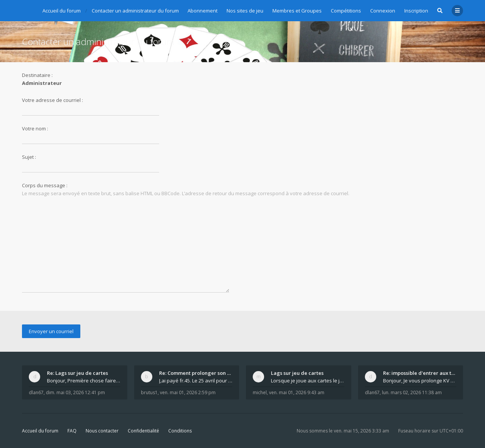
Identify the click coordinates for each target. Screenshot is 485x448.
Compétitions (346, 11)
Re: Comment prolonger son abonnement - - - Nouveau (196, 373)
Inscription (416, 11)
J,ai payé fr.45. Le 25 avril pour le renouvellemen (196, 381)
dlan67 (36, 392)
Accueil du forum (40, 431)
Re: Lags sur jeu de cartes (77, 373)
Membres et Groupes (297, 11)
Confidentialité (143, 431)
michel (260, 392)
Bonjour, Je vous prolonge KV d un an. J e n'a (420, 381)
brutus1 (149, 392)
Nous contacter (102, 431)
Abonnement (203, 11)
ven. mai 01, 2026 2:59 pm (188, 392)
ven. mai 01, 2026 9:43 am (297, 392)
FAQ (72, 431)
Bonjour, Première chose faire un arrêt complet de (84, 381)
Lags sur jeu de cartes (297, 373)
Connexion (383, 11)
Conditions (180, 431)
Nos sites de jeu (245, 11)
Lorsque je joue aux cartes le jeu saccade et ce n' (308, 381)
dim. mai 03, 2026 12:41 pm (75, 392)
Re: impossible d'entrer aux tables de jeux (420, 373)
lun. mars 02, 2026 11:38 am (412, 392)
